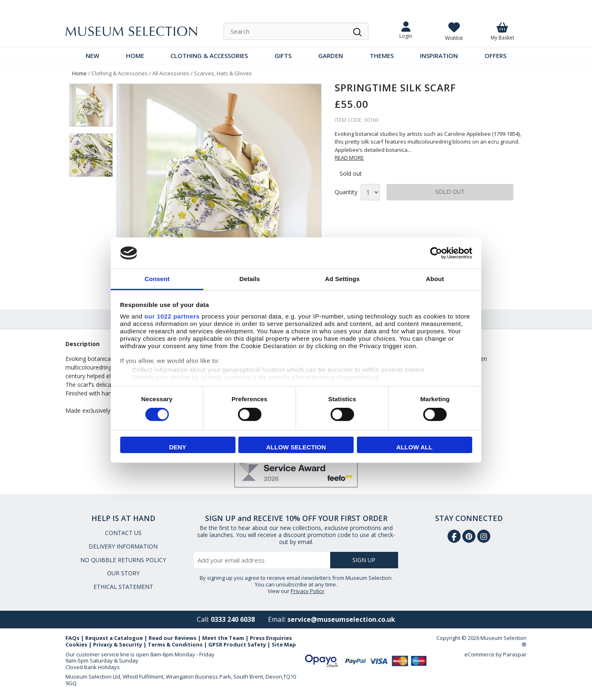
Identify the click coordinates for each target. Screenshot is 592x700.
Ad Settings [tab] (342, 279)
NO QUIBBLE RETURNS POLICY (123, 560)
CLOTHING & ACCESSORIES (209, 56)
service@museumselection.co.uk (341, 619)
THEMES (382, 56)
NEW (92, 56)
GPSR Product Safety (237, 644)
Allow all (415, 447)
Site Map (284, 644)
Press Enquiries (271, 638)
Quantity (346, 192)
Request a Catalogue (114, 638)
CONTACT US (123, 533)
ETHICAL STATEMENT (123, 587)
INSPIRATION (439, 56)
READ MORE (349, 158)
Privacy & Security (118, 644)
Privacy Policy (308, 591)
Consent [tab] (157, 279)
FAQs (72, 638)
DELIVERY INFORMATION (123, 546)
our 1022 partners (172, 316)
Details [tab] (250, 279)
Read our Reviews (172, 638)
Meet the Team (223, 638)
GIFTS (283, 56)
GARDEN (331, 56)
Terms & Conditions (175, 644)
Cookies (76, 644)
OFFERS (495, 56)
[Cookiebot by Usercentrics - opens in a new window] (436, 253)
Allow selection (296, 447)
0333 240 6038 (233, 619)
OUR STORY (123, 573)
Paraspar (515, 654)
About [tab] (435, 279)
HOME (135, 56)
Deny (178, 447)
